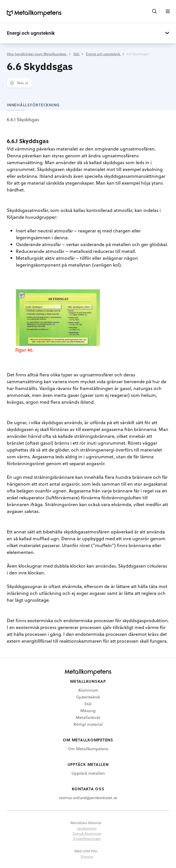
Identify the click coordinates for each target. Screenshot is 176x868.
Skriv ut (19, 83)
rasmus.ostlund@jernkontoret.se (88, 798)
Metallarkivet (88, 717)
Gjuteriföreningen (87, 838)
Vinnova (87, 856)
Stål (88, 704)
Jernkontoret (87, 828)
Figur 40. (24, 350)
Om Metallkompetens (88, 749)
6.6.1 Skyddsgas (23, 119)
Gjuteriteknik (88, 697)
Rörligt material (88, 724)
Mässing (88, 711)
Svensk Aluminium (87, 833)
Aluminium (88, 690)
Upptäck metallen (88, 773)
